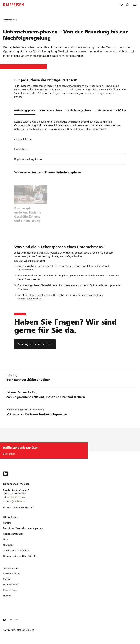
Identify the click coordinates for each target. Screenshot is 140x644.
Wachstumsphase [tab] (51, 110)
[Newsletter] (8, 545)
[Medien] (7, 579)
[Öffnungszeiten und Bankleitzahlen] (20, 556)
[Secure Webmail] (11, 585)
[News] (6, 539)
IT (17, 620)
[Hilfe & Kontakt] (11, 517)
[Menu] (135, 5)
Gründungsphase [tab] (25, 110)
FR (11, 620)
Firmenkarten (22, 149)
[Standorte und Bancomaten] (17, 550)
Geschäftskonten (24, 139)
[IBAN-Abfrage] (10, 590)
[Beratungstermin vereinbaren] (35, 344)
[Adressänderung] (11, 568)
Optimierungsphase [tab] (79, 110)
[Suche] (127, 5)
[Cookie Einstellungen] (13, 534)
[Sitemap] (7, 596)
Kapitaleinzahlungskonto (28, 159)
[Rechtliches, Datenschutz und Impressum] (23, 528)
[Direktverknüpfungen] (121, 5)
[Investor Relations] (12, 573)
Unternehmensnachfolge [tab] (111, 110)
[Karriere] (7, 523)
